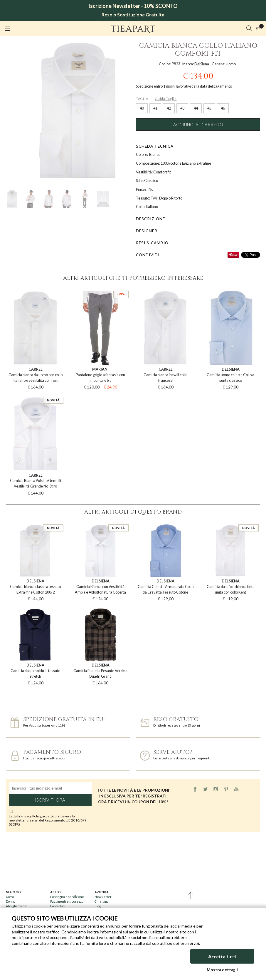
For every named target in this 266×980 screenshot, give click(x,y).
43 (182, 108)
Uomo (10, 897)
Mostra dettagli (222, 970)
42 (169, 108)
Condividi (148, 255)
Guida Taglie (166, 99)
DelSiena (202, 64)
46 (223, 108)
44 (196, 108)
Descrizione (150, 219)
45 (209, 108)
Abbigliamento (16, 906)
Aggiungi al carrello (198, 125)
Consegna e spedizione (67, 897)
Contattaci (58, 906)
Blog (98, 906)
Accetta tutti (222, 956)
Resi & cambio (152, 243)
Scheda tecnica (155, 146)
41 (155, 108)
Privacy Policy (31, 816)
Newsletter (103, 897)
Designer (147, 231)
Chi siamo (101, 901)
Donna (11, 901)
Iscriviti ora (50, 800)
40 (142, 108)
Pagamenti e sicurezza (67, 901)
